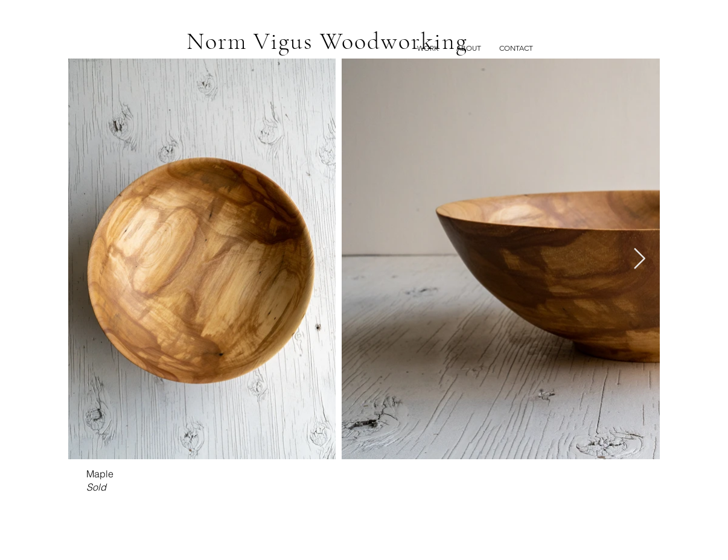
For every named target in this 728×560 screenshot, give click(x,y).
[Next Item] (639, 259)
